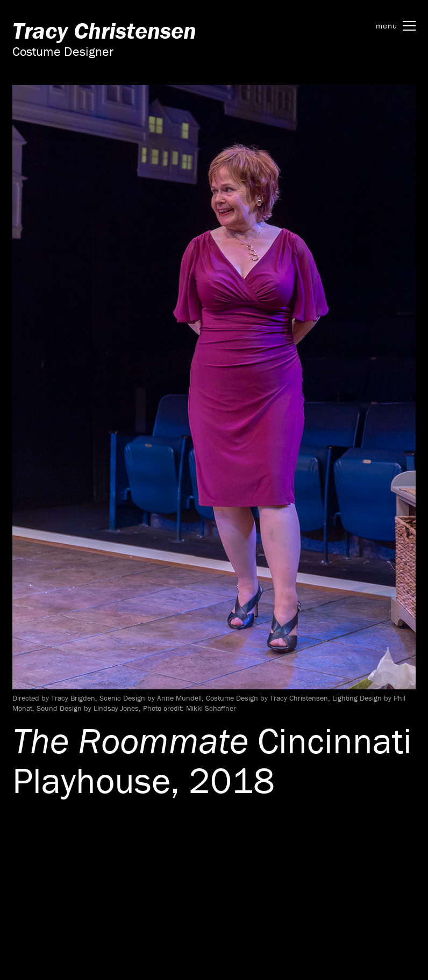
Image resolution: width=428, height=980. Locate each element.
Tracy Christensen (104, 30)
